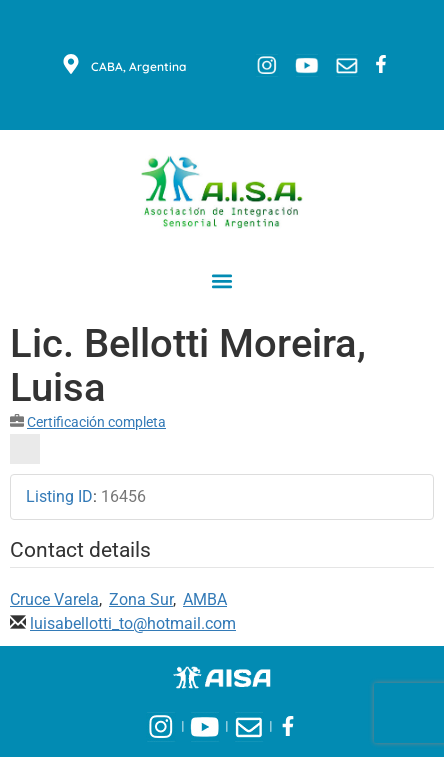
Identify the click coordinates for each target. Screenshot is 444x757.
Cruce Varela (54, 599)
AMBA (205, 599)
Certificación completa (96, 422)
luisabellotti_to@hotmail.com (133, 623)
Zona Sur (141, 599)
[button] (222, 280)
